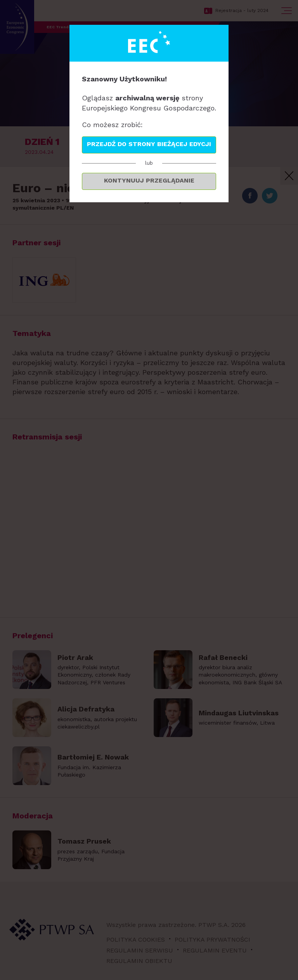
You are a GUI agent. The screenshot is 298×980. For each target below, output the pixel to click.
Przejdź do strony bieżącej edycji (149, 144)
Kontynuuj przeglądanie (149, 180)
